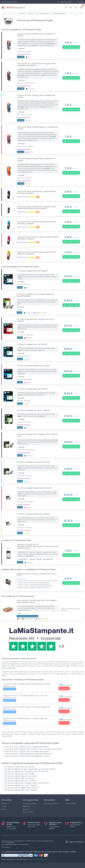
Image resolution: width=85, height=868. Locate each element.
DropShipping (6, 847)
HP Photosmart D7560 (59, 13)
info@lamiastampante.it (65, 2)
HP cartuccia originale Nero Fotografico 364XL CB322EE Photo (37, 435)
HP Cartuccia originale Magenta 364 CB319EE (34, 366)
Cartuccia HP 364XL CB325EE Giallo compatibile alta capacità (36, 159)
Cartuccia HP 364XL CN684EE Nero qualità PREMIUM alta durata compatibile (36, 192)
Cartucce (30, 13)
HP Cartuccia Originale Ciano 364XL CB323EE (33, 462)
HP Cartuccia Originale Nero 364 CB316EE (32, 271)
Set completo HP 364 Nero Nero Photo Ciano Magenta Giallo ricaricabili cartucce (37, 601)
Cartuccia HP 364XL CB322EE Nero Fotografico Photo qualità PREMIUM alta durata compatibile (37, 208)
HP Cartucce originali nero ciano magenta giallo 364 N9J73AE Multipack (35, 295)
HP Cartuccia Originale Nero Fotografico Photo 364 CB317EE (35, 320)
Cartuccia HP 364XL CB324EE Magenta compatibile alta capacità (37, 128)
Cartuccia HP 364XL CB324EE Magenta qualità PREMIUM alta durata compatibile (38, 238)
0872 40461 (80, 2)
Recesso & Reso (28, 812)
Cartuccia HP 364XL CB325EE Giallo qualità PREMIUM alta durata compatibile (37, 253)
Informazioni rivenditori (51, 804)
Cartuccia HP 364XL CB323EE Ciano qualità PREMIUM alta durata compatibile (37, 223)
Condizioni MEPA (71, 804)
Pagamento (26, 806)
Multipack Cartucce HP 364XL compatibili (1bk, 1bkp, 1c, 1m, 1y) (37, 575)
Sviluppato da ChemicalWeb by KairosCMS (38, 859)
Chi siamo (5, 804)
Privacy (4, 809)
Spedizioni (26, 809)
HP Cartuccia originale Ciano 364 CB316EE (32, 344)
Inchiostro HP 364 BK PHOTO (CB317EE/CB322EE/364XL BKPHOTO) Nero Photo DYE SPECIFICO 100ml (38, 546)
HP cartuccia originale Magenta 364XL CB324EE (34, 488)
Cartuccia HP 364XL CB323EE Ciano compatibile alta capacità (36, 96)
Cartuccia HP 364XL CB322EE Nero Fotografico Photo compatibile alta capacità (37, 65)
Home (22, 13)
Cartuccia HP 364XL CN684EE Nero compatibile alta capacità (36, 35)
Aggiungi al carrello (71, 47)
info (38, 197)
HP (36, 13)
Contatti (4, 806)
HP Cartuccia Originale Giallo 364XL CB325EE (33, 514)
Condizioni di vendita (29, 804)
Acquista (64, 688)
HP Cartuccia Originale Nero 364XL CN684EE (33, 410)
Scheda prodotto (10, 689)
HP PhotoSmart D (45, 13)
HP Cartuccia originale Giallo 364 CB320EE (32, 389)
